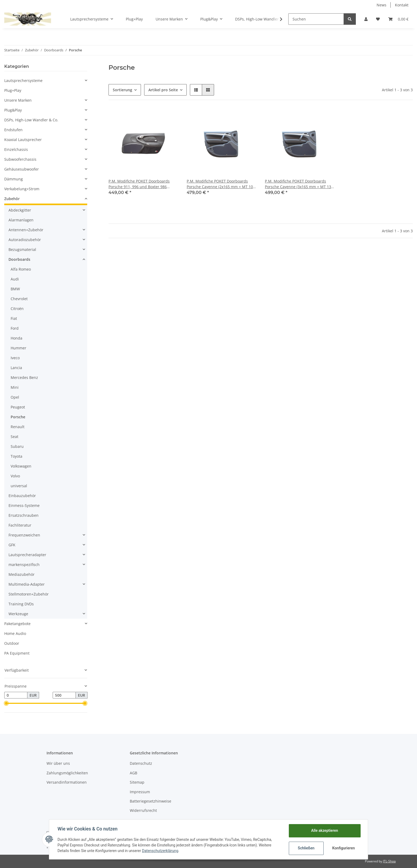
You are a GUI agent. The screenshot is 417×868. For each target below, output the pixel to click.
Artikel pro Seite (163, 90)
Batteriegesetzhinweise (151, 801)
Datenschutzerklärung (160, 851)
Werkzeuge (18, 614)
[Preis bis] (64, 695)
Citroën (17, 309)
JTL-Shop (389, 861)
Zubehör (12, 199)
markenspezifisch (24, 565)
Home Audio (15, 633)
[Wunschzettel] (378, 19)
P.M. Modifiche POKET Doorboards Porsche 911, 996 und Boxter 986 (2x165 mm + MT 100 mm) (139, 184)
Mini (15, 387)
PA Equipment (17, 653)
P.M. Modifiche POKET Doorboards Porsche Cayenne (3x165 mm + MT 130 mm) (299, 184)
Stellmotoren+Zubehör (29, 594)
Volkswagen (21, 466)
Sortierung (122, 90)
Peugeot (18, 407)
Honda (16, 338)
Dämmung (14, 179)
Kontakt (402, 5)
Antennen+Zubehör (26, 230)
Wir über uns (58, 763)
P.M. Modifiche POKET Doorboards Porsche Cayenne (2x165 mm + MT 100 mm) (221, 184)
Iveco (15, 358)
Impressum (140, 792)
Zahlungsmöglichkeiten (67, 773)
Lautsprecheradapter (27, 555)
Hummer (18, 348)
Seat (14, 437)
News (381, 5)
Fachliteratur (20, 525)
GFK (12, 545)
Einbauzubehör (22, 496)
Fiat (14, 318)
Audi (15, 279)
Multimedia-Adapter (27, 584)
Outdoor (12, 643)
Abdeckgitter (20, 210)
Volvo (15, 476)
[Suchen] (316, 19)
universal (19, 486)
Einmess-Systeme (24, 505)
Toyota (16, 456)
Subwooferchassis (20, 159)
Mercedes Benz (24, 377)
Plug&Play (13, 110)
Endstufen (13, 130)
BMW (15, 289)
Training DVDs (21, 604)
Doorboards (19, 259)
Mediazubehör (22, 574)
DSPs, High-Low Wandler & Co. (31, 120)
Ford (15, 328)
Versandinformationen (67, 782)
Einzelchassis (16, 149)
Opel (15, 397)
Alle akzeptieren (324, 830)
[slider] (6, 703)
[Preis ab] (16, 695)
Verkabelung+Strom (22, 189)
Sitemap (137, 782)
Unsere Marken (18, 100)
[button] (366, 19)
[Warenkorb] (398, 19)
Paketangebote (17, 624)
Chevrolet (19, 299)
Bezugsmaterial (22, 249)
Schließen (306, 848)
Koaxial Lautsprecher (23, 140)
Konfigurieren (343, 848)
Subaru (17, 446)
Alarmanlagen (21, 220)
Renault (18, 427)
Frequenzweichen (24, 535)
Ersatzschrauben (24, 515)
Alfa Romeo (21, 269)
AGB (134, 773)
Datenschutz (141, 763)
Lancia (16, 368)
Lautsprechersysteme (23, 80)
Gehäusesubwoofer (22, 169)
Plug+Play (13, 90)
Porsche (18, 417)
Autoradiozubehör (25, 240)
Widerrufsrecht (143, 810)
